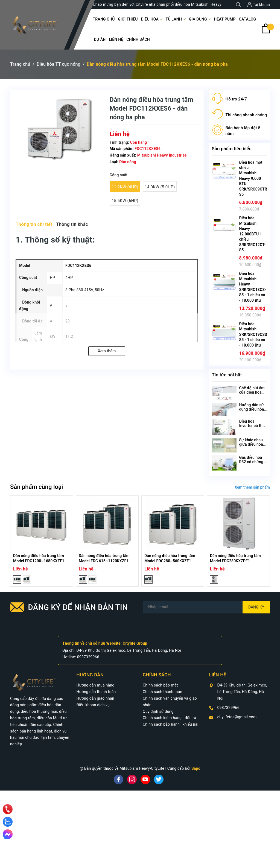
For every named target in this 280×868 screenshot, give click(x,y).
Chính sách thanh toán (162, 692)
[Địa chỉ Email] (206, 607)
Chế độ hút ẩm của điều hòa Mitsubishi (252, 392)
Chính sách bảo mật (160, 685)
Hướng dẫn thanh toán (96, 692)
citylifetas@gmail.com (237, 717)
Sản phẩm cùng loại (37, 487)
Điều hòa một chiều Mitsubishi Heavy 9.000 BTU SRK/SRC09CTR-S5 (254, 178)
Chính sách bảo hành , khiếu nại (170, 724)
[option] (42, 541)
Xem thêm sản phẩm (252, 487)
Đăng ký (256, 607)
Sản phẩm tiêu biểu (232, 149)
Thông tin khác (72, 224)
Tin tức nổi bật (227, 375)
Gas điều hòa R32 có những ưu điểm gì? (251, 462)
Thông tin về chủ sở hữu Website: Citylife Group (105, 643)
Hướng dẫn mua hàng (96, 685)
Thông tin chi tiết (34, 224)
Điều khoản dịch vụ (93, 705)
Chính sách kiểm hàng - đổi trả (169, 718)
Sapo (196, 768)
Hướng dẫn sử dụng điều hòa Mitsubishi (252, 409)
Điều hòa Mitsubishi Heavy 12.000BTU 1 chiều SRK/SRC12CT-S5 (253, 234)
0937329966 (88, 657)
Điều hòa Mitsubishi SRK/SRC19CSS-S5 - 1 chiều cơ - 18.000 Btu (254, 334)
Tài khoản (259, 5)
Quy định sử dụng (158, 711)
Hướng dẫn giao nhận (95, 698)
